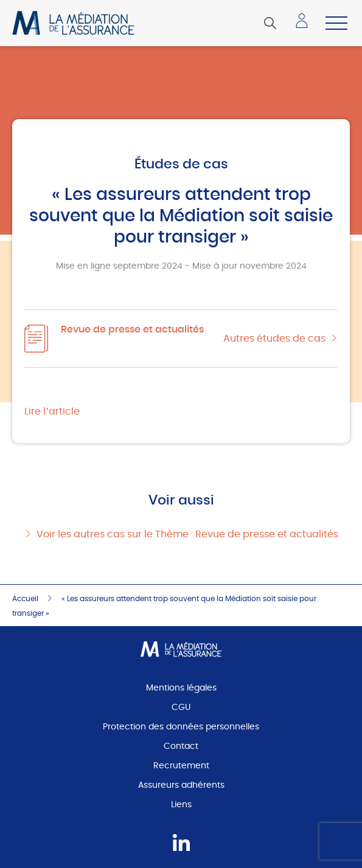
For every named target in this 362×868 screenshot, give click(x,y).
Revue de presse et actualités (132, 329)
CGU (181, 708)
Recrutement (181, 766)
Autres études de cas (274, 339)
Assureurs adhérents (181, 785)
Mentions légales (181, 688)
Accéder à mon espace (305, 26)
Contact (181, 746)
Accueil (25, 599)
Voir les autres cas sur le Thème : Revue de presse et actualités (187, 534)
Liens (181, 805)
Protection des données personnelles (181, 727)
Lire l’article (52, 412)
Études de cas (181, 164)
